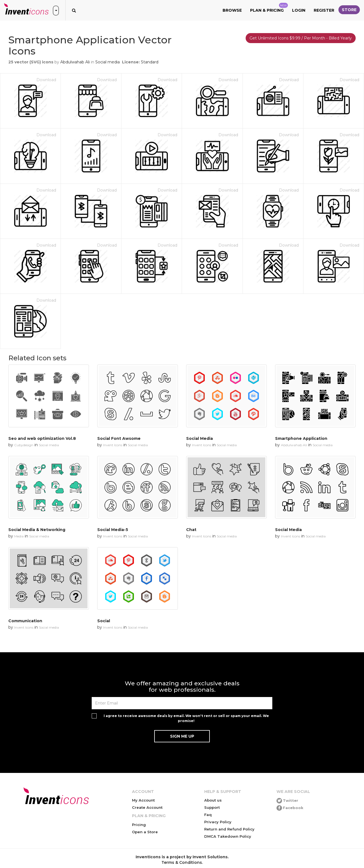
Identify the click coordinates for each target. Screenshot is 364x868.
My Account (143, 800)
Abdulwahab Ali (75, 62)
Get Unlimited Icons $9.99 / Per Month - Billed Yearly (301, 38)
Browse (232, 10)
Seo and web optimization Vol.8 (42, 438)
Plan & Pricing (269, 8)
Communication (25, 621)
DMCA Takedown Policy (228, 836)
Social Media (200, 438)
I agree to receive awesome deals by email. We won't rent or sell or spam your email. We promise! (186, 718)
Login (299, 10)
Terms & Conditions (182, 862)
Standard (150, 62)
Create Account (147, 807)
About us (213, 800)
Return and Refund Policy (229, 829)
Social (104, 621)
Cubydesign (24, 445)
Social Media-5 (113, 530)
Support (212, 807)
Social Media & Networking (37, 530)
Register (324, 10)
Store (349, 10)
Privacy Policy (218, 822)
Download (46, 80)
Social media (108, 62)
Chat (191, 530)
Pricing (139, 825)
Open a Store (145, 832)
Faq (208, 815)
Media (19, 536)
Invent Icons (113, 445)
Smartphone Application (301, 438)
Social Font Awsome (119, 438)
